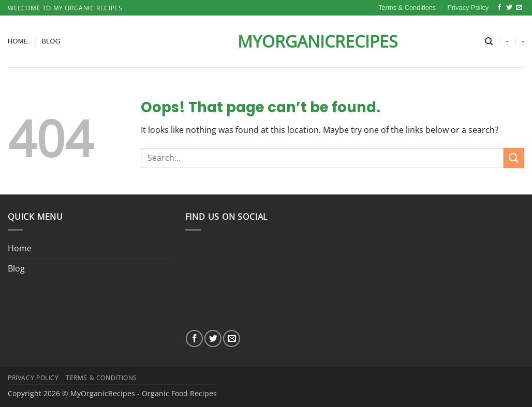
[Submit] (514, 158)
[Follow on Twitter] (509, 8)
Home (18, 41)
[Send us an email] (519, 8)
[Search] (489, 41)
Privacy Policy (468, 7)
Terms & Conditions (407, 7)
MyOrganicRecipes (266, 41)
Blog (51, 41)
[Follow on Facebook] (499, 8)
